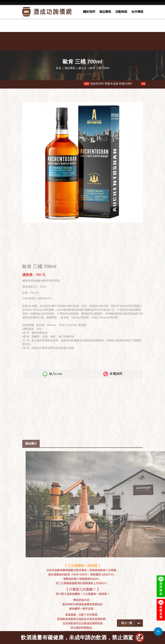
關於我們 (89, 12)
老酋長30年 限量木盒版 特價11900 (113, 84)
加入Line (52, 454)
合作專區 (137, 12)
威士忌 (82, 68)
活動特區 (121, 12)
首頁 (58, 68)
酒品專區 (105, 12)
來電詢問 (113, 454)
